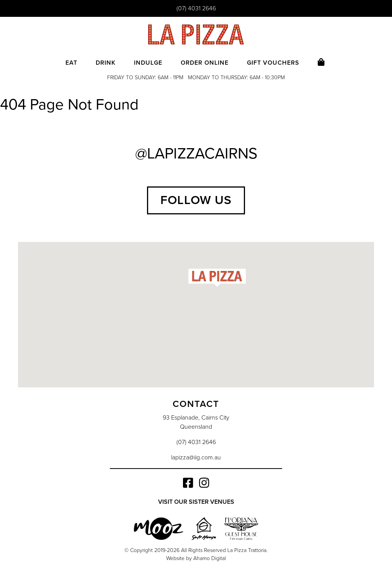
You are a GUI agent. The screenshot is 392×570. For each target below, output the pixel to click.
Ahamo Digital (210, 558)
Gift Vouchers (273, 63)
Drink (106, 63)
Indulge (148, 63)
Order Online (205, 63)
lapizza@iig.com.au (196, 457)
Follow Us (196, 200)
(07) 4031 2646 (196, 8)
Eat (71, 63)
